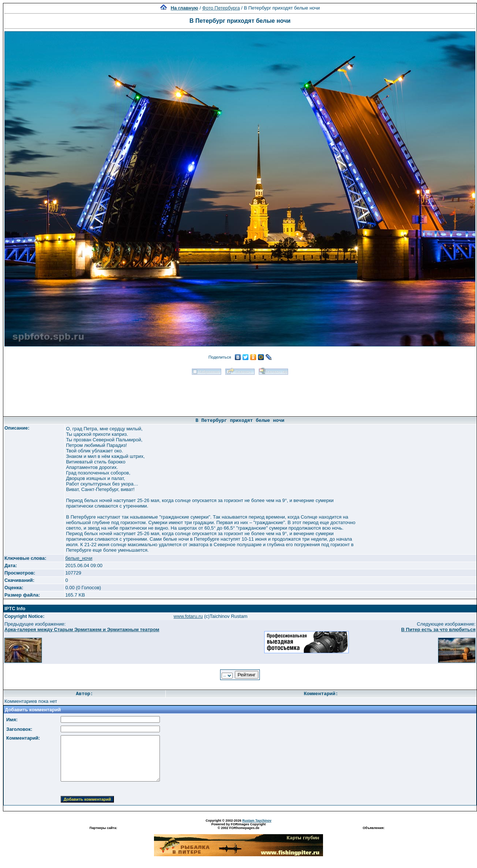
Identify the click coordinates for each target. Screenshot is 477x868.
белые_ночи (79, 558)
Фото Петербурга (221, 8)
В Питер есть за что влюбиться (438, 629)
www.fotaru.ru (188, 616)
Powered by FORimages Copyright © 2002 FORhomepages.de (238, 826)
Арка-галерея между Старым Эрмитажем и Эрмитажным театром (82, 629)
